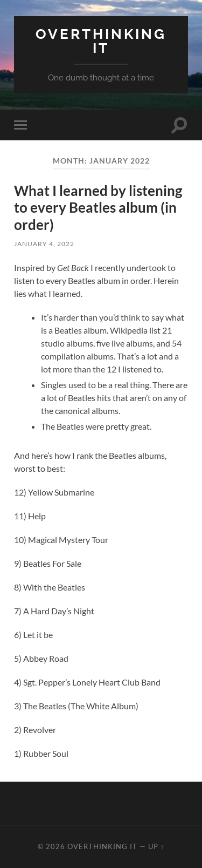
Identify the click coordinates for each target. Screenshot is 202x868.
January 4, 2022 (44, 244)
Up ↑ (156, 846)
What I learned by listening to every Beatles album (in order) (98, 208)
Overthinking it (101, 41)
